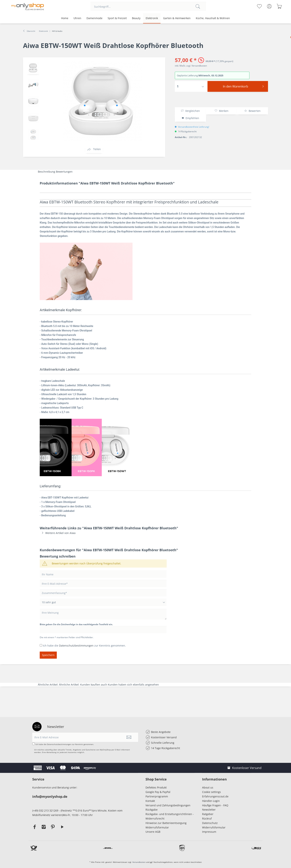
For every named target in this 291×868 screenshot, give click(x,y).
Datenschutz (210, 823)
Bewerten (252, 111)
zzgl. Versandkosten (197, 66)
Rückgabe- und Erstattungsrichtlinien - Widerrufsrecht (170, 816)
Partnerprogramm (157, 796)
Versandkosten (139, 862)
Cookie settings (211, 792)
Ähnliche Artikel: (48, 685)
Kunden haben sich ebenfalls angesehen (133, 685)
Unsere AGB (153, 832)
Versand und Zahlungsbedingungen (168, 805)
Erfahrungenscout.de (215, 796)
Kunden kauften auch (94, 685)
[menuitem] (148, 7)
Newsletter (209, 810)
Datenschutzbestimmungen (76, 646)
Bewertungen (64, 172)
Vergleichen (190, 111)
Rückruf (207, 818)
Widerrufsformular (157, 827)
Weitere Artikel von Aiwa (58, 533)
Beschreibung (46, 172)
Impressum (210, 832)
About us (208, 787)
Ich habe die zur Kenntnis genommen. (84, 646)
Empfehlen (190, 118)
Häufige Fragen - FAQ (215, 805)
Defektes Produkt (156, 787)
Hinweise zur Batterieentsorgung (166, 823)
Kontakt (150, 801)
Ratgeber (208, 814)
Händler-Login (211, 801)
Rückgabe (152, 810)
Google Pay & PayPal (158, 792)
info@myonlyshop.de (50, 796)
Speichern (48, 655)
